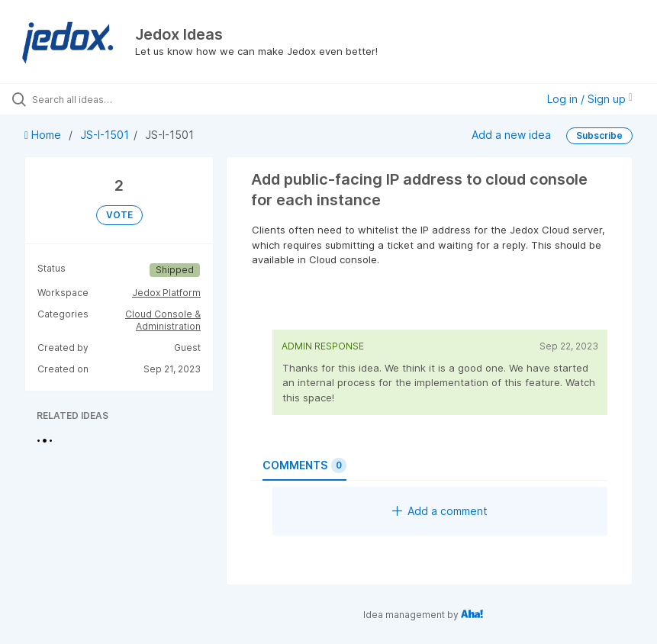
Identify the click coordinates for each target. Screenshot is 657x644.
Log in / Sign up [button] (590, 99)
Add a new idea (511, 135)
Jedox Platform (166, 293)
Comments (304, 465)
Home (44, 135)
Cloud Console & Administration (163, 320)
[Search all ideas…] (103, 99)
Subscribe (599, 135)
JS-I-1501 (105, 135)
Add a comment (440, 511)
